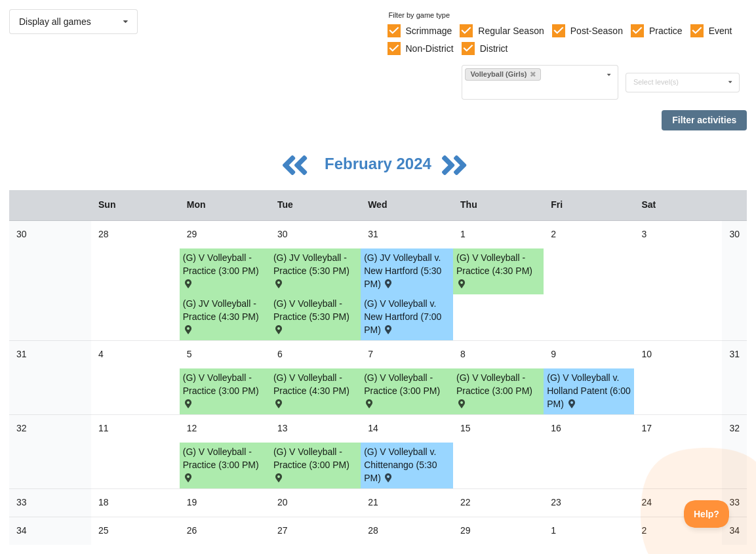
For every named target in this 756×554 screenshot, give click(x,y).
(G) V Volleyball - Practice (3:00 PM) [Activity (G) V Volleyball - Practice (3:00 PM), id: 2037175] (221, 270)
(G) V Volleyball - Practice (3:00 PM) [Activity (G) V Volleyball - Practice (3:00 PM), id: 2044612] (311, 464)
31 (22, 354)
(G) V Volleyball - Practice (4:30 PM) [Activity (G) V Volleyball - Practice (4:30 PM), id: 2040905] (494, 270)
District (494, 49)
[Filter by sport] (534, 89)
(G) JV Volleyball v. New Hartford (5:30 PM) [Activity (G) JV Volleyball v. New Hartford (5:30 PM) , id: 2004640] (403, 271)
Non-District (429, 49)
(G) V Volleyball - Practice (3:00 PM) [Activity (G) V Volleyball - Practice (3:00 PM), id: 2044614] (221, 464)
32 (22, 428)
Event (721, 31)
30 (22, 234)
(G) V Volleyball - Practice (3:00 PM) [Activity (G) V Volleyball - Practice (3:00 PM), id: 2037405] (402, 390)
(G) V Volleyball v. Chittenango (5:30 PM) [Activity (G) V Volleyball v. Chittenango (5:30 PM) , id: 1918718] (400, 465)
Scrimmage (428, 31)
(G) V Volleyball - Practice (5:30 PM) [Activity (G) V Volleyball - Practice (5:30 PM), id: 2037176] (311, 316)
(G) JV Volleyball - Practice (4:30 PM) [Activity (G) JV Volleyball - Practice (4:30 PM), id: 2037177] (221, 316)
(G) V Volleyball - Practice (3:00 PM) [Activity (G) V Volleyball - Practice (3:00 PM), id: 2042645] (494, 390)
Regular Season (511, 31)
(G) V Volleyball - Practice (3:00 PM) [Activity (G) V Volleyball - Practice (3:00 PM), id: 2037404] (221, 390)
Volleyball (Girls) (503, 74)
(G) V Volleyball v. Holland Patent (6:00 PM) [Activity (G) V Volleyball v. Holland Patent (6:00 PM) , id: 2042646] (589, 391)
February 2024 (380, 164)
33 (22, 502)
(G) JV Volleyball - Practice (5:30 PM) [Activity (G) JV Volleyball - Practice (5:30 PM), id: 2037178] (311, 270)
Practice (666, 31)
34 (22, 530)
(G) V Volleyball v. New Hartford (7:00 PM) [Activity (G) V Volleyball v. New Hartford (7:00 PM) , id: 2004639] (403, 317)
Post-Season (597, 31)
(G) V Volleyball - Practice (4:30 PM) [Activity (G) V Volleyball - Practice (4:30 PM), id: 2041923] (311, 390)
